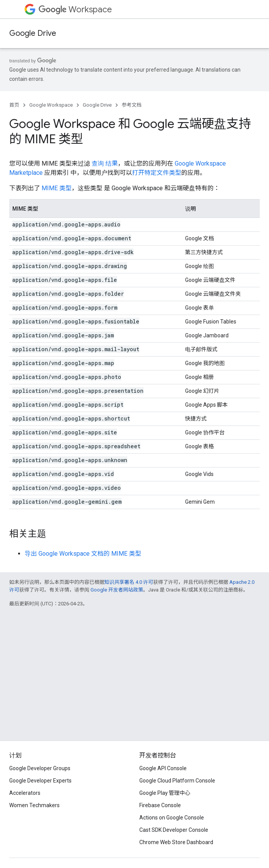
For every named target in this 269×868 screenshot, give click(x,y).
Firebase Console (160, 805)
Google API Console (163, 768)
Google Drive (33, 33)
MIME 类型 (57, 188)
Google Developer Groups (40, 768)
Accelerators (25, 793)
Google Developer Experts (40, 781)
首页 (14, 105)
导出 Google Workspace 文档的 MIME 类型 (83, 554)
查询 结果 (105, 163)
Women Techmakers (34, 805)
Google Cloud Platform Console (177, 781)
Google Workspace (51, 105)
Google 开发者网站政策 (117, 590)
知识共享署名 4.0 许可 (129, 582)
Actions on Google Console (172, 818)
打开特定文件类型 (157, 173)
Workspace (75, 9)
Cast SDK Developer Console (174, 830)
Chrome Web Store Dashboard (176, 842)
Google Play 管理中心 (165, 793)
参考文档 (132, 105)
